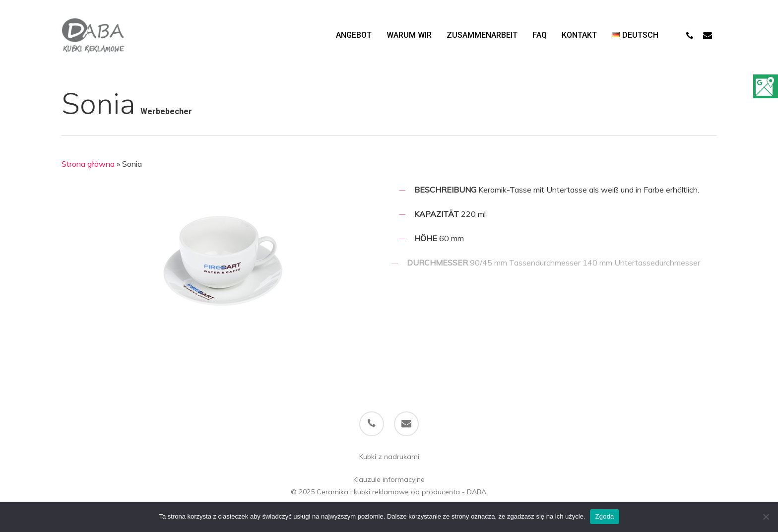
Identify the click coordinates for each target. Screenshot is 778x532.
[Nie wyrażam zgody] (766, 517)
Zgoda (604, 516)
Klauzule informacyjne (389, 479)
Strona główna (88, 164)
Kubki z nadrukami (389, 457)
